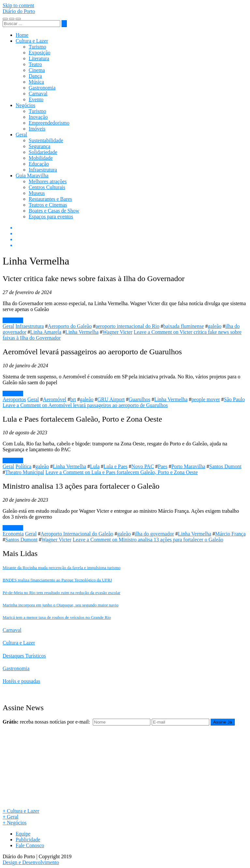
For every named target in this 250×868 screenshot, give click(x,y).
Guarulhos (139, 399)
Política (24, 466)
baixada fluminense (184, 326)
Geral (21, 135)
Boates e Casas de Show (54, 211)
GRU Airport (111, 399)
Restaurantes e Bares (50, 199)
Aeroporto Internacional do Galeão (77, 534)
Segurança (40, 146)
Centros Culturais (47, 187)
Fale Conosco (30, 845)
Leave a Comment (85, 405)
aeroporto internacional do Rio (128, 326)
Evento (36, 99)
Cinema (37, 70)
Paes (163, 466)
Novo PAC (143, 466)
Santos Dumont (225, 466)
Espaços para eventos (51, 217)
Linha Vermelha (82, 332)
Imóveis (37, 129)
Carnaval (38, 94)
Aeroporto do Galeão (70, 326)
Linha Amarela (46, 332)
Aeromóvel (55, 399)
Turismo (37, 47)
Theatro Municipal (25, 472)
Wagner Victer (118, 332)
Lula (95, 466)
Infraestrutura (43, 170)
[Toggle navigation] (5, 19)
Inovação (38, 117)
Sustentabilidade (46, 140)
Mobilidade (41, 158)
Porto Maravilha (188, 466)
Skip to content (18, 5)
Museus (37, 193)
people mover (206, 399)
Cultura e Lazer (32, 41)
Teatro (35, 64)
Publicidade (28, 840)
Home (22, 35)
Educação (39, 164)
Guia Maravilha (32, 176)
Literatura (39, 58)
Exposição (40, 53)
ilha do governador (154, 534)
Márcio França (230, 534)
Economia (13, 534)
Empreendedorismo (49, 123)
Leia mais (13, 320)
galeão (215, 326)
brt (73, 399)
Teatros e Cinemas (48, 205)
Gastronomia (42, 88)
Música (36, 82)
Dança (35, 76)
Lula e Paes (116, 466)
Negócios (25, 105)
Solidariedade (43, 152)
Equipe (23, 834)
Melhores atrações (48, 181)
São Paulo (234, 399)
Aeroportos (14, 399)
